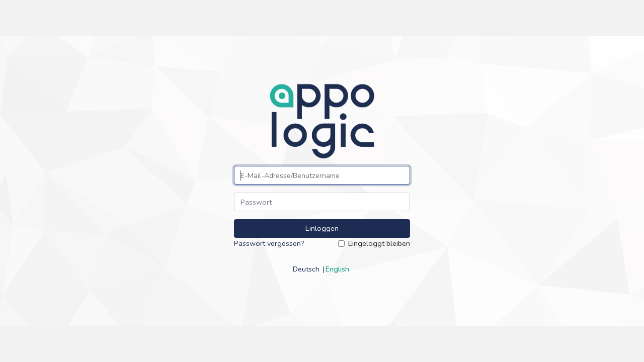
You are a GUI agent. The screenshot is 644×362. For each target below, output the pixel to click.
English (337, 269)
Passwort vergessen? (269, 243)
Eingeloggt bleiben (379, 243)
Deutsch (306, 269)
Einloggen (322, 228)
